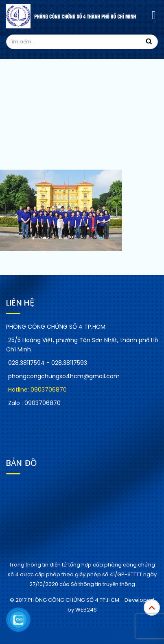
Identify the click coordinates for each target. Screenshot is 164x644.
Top (152, 607)
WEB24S (86, 610)
